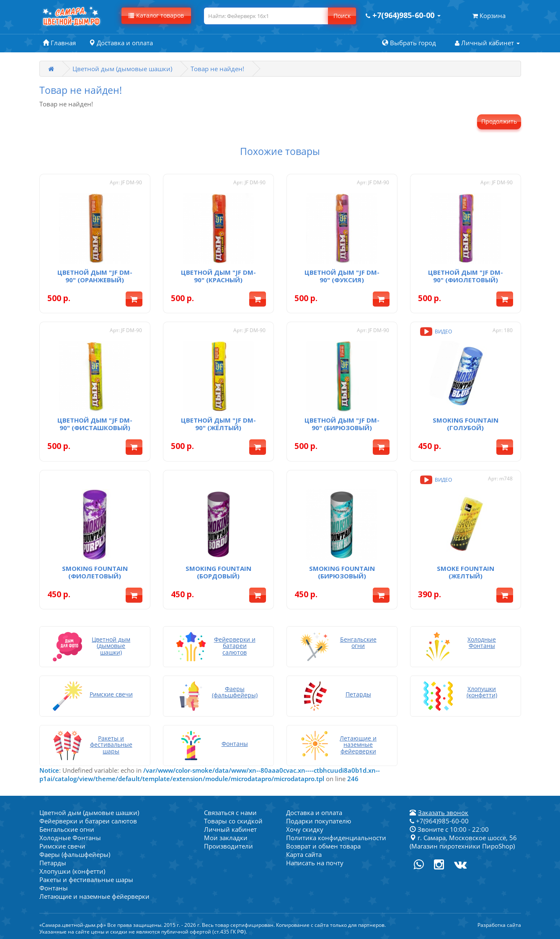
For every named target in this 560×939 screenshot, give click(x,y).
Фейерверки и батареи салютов (88, 821)
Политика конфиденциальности (336, 838)
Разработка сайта (499, 925)
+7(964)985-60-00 (439, 821)
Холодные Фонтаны (70, 838)
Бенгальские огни (67, 829)
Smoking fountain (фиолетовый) (95, 572)
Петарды (53, 863)
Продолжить (499, 121)
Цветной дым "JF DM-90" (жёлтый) (218, 424)
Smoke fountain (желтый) (466, 572)
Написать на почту (315, 863)
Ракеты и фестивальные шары (86, 880)
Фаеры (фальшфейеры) (75, 854)
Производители (228, 846)
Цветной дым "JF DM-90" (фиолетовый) (466, 276)
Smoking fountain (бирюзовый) (342, 572)
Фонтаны (54, 888)
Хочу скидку (305, 829)
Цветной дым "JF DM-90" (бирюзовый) (342, 424)
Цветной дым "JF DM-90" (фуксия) (342, 276)
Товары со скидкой (233, 821)
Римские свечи (62, 846)
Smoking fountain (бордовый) (218, 572)
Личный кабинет (230, 829)
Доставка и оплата (314, 813)
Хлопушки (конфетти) (72, 871)
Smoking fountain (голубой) (466, 424)
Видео (435, 331)
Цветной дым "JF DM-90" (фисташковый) (95, 424)
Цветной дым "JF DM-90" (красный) (218, 276)
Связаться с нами (230, 813)
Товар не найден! (217, 69)
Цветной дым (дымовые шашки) (122, 69)
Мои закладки (226, 838)
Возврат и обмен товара (323, 846)
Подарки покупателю (319, 821)
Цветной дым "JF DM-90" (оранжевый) (95, 276)
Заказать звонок (443, 813)
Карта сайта (304, 854)
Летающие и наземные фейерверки (94, 896)
